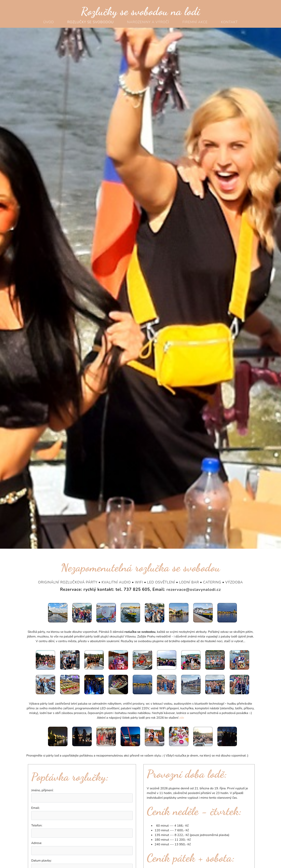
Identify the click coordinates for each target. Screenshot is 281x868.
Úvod (49, 22)
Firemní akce (195, 22)
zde (182, 718)
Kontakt (229, 22)
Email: (36, 808)
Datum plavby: (41, 861)
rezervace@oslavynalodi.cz (194, 589)
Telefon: (37, 825)
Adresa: (37, 843)
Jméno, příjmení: (42, 790)
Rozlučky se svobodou (91, 22)
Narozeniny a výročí (148, 22)
